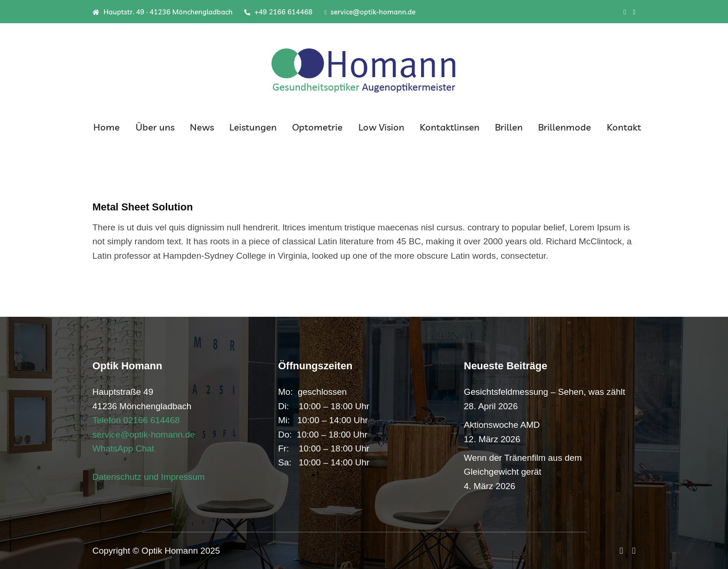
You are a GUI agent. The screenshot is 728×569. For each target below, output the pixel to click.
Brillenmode (565, 127)
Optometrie (317, 127)
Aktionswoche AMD (502, 425)
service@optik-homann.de (370, 12)
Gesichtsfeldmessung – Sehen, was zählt (544, 392)
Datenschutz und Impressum (149, 477)
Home (107, 127)
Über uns (155, 127)
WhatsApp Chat (123, 448)
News (202, 127)
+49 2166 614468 (278, 12)
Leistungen (253, 127)
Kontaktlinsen (450, 127)
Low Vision (381, 127)
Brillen (509, 127)
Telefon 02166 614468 (136, 420)
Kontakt (624, 127)
